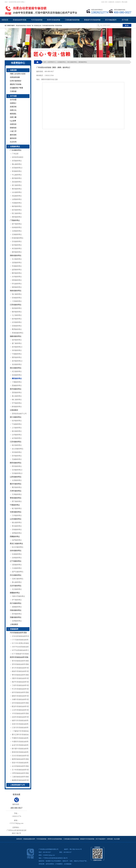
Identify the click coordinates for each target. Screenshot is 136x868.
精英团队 (13, 114)
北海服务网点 (17, 234)
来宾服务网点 (17, 249)
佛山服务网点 (17, 164)
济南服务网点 (17, 530)
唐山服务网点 (17, 582)
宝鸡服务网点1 (17, 470)
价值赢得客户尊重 (16, 88)
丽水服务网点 (17, 431)
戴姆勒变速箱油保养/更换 (21, 780)
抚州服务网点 (17, 319)
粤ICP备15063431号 (76, 849)
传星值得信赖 (15, 77)
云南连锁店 (14, 410)
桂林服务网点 (17, 227)
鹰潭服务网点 (17, 329)
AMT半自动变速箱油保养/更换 (23, 647)
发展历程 (13, 107)
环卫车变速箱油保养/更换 (21, 689)
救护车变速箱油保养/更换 (21, 682)
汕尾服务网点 (17, 199)
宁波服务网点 (17, 424)
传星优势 (13, 70)
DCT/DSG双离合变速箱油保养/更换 (25, 643)
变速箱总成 (38, 26)
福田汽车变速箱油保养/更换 (22, 721)
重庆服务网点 (17, 487)
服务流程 (13, 135)
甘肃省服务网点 (16, 512)
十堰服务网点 (17, 382)
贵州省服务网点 (16, 389)
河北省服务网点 (16, 575)
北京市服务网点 (16, 586)
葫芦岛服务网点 (18, 572)
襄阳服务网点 (17, 378)
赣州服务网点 (17, 312)
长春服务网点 (17, 554)
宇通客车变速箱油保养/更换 (22, 738)
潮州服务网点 (17, 217)
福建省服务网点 (16, 336)
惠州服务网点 (17, 178)
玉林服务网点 (17, 231)
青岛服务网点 (17, 526)
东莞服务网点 (17, 161)
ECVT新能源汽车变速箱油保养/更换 (25, 654)
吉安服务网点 (17, 322)
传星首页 (19, 839)
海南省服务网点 (16, 291)
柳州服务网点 (17, 252)
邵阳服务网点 (17, 280)
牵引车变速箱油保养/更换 (21, 668)
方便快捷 (13, 91)
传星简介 (13, 103)
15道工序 (13, 131)
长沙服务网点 (17, 259)
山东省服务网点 (16, 519)
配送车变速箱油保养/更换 (21, 706)
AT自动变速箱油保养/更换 (21, 636)
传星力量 (13, 117)
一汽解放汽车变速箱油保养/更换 (24, 731)
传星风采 (13, 124)
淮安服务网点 (17, 452)
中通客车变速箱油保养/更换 (22, 742)
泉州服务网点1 (17, 347)
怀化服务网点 (17, 284)
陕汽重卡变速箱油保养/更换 (22, 749)
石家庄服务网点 (18, 579)
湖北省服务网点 (16, 368)
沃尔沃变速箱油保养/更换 (21, 756)
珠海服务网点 (17, 171)
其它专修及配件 (101, 839)
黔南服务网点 (17, 407)
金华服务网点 (17, 438)
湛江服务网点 (17, 185)
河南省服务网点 (16, 610)
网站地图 (125, 2)
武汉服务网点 (17, 371)
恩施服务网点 (17, 386)
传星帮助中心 (52, 62)
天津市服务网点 (16, 491)
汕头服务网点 (17, 192)
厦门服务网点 (17, 343)
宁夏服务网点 (15, 505)
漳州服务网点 (17, 350)
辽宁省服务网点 (16, 561)
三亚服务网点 (17, 301)
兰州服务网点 (17, 515)
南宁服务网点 (17, 224)
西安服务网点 (17, 466)
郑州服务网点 (17, 614)
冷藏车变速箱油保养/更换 (21, 699)
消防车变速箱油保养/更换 (21, 678)
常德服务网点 (17, 266)
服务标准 (13, 138)
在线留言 (118, 2)
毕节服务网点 (17, 403)
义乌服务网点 (17, 428)
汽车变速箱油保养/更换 (18, 633)
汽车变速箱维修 (41, 839)
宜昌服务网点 (17, 375)
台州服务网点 (17, 435)
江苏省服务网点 (16, 442)
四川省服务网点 (16, 603)
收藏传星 (111, 2)
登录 (106, 2)
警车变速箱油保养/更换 (20, 675)
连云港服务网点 (18, 449)
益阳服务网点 (17, 270)
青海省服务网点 (16, 498)
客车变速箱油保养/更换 (20, 661)
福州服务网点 (17, 340)
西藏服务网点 (15, 537)
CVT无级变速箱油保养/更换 (22, 640)
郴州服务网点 (17, 273)
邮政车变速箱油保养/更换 (21, 671)
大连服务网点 (17, 568)
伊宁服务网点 (17, 600)
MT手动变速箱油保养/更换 (22, 650)
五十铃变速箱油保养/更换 (21, 770)
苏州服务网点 (17, 456)
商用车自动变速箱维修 (55, 839)
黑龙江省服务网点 (16, 544)
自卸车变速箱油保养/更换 (21, 717)
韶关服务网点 (17, 210)
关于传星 (13, 96)
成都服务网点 (17, 607)
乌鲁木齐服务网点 (18, 596)
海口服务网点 (17, 294)
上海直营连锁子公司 (17, 785)
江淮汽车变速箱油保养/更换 (22, 728)
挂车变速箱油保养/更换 (20, 703)
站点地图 (117, 839)
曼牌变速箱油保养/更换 (20, 759)
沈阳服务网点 (17, 565)
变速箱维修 (58, 26)
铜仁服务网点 (17, 400)
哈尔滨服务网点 (18, 547)
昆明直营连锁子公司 (19, 414)
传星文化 (13, 110)
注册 (102, 2)
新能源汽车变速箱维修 (87, 839)
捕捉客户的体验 (16, 84)
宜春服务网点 (17, 326)
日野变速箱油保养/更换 (20, 773)
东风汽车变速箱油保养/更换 (22, 724)
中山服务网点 (17, 175)
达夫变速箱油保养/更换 (20, 766)
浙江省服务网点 (16, 417)
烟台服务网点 (17, 523)
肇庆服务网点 (17, 189)
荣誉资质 (13, 128)
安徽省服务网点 (16, 617)
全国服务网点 (15, 147)
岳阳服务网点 (17, 263)
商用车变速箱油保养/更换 (19, 657)
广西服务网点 (15, 220)
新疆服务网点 (15, 593)
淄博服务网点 (17, 533)
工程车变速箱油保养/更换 (21, 685)
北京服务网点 (17, 589)
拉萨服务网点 (17, 540)
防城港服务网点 (18, 238)
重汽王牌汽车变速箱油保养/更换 (24, 735)
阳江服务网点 (17, 213)
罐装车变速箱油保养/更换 (21, 696)
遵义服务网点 (17, 396)
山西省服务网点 (16, 477)
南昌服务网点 (17, 308)
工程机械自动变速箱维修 (71, 839)
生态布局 (13, 142)
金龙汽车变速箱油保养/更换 (22, 745)
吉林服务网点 (17, 558)
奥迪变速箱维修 (21, 26)
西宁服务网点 (17, 501)
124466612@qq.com (49, 855)
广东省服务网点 (16, 150)
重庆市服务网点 (16, 484)
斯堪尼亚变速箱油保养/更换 (22, 752)
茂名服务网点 (17, 182)
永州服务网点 (17, 277)
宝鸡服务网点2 (17, 473)
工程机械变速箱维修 (48, 26)
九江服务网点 (17, 315)
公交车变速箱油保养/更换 (21, 710)
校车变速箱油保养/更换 (20, 692)
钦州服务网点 (17, 245)
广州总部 (15, 154)
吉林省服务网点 (16, 551)
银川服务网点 (17, 508)
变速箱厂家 (30, 26)
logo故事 (13, 121)
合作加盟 (13, 100)
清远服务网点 (17, 196)
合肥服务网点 (17, 621)
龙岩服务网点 (17, 364)
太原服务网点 (17, 480)
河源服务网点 (17, 203)
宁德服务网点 (17, 354)
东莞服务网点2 (17, 168)
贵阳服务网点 (17, 393)
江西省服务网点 (16, 305)
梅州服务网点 (17, 206)
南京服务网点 (17, 445)
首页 (45, 62)
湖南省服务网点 (16, 256)
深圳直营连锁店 (18, 157)
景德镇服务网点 (18, 333)
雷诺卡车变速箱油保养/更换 (22, 763)
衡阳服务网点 (17, 287)
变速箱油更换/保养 (29, 839)
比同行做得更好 (16, 81)
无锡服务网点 (17, 459)
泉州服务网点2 (17, 361)
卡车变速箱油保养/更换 (20, 713)
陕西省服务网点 (16, 463)
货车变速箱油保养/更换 (20, 664)
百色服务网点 (17, 242)
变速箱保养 (14, 629)
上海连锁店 (14, 624)
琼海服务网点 (17, 298)
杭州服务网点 (17, 421)
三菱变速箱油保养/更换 (20, 777)
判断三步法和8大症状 (18, 74)
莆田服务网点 (17, 357)
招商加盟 (110, 839)
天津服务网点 (17, 494)
